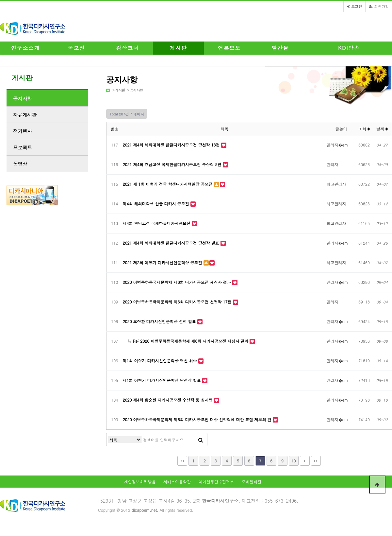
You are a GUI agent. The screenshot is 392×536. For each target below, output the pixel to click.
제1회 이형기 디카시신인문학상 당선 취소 (161, 361)
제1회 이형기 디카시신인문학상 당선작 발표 (163, 380)
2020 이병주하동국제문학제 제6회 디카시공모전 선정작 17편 (178, 302)
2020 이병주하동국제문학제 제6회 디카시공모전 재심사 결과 (178, 282)
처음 (182, 461)
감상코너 (127, 48)
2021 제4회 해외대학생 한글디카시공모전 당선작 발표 (172, 243)
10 (294, 461)
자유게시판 (25, 115)
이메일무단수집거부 (216, 482)
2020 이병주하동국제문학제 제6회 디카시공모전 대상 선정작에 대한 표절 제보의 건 (198, 419)
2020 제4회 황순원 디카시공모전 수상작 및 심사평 (168, 400)
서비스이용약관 (177, 482)
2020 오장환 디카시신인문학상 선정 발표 (160, 321)
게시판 (179, 48)
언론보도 (229, 48)
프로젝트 (23, 147)
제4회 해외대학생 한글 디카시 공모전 (157, 204)
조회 (364, 129)
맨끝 (316, 461)
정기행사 (23, 131)
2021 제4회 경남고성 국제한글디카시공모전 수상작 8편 (173, 164)
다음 (305, 461)
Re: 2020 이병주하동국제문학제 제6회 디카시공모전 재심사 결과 (189, 341)
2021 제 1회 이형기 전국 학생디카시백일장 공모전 (168, 184)
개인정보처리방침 (140, 482)
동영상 (20, 164)
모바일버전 (252, 482)
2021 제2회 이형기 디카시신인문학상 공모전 (163, 262)
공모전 (77, 48)
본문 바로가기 (0, 0)
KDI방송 (349, 48)
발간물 (280, 48)
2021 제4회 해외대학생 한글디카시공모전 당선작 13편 (172, 145)
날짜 (382, 129)
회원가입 (379, 6)
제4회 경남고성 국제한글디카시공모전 (157, 223)
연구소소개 (25, 48)
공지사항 (136, 90)
